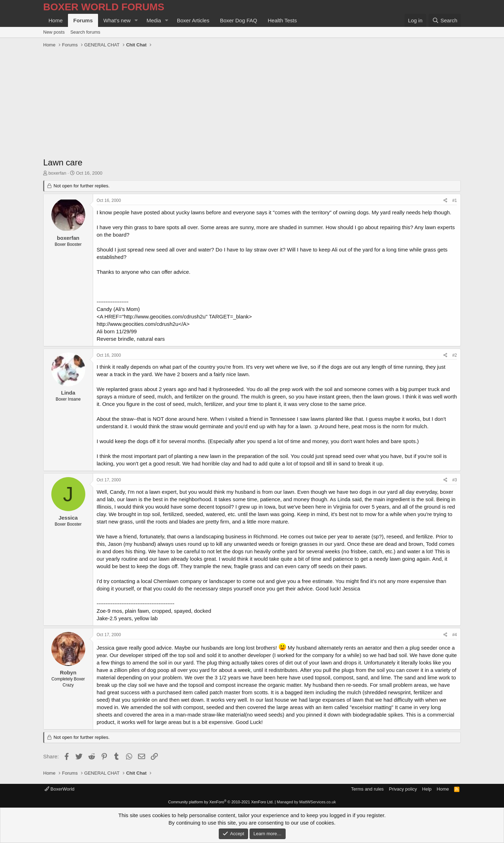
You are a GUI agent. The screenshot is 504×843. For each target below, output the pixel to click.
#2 (455, 355)
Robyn (68, 672)
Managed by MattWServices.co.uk (306, 802)
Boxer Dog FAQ (238, 20)
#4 (455, 635)
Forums (83, 20)
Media (154, 20)
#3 (455, 480)
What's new (117, 20)
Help (427, 789)
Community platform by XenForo (221, 802)
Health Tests (282, 20)
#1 (455, 200)
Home (56, 20)
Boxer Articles (193, 20)
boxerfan (58, 173)
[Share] (445, 201)
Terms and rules (367, 789)
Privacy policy (403, 789)
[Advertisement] (252, 103)
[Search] (445, 20)
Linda (68, 393)
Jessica (68, 518)
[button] (136, 20)
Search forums (85, 32)
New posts (54, 32)
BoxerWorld (59, 789)
